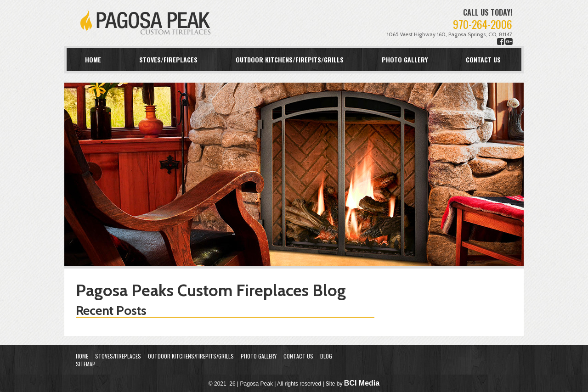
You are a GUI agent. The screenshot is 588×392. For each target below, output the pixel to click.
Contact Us (483, 59)
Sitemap (86, 364)
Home (93, 59)
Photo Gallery (405, 59)
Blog (326, 356)
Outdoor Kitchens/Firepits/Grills (290, 59)
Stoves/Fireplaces (168, 59)
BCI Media (362, 383)
